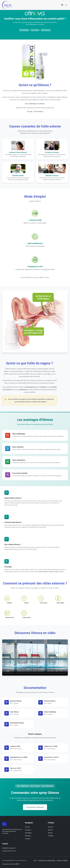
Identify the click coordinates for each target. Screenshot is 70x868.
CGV (35, 861)
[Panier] (62, 5)
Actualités (28, 833)
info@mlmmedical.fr (9, 848)
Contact (28, 839)
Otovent (50, 827)
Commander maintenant (35, 807)
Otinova (50, 830)
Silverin (50, 833)
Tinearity (51, 836)
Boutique (28, 836)
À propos (28, 830)
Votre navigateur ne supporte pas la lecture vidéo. (35, 657)
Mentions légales (62, 861)
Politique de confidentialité (47, 861)
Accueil (27, 827)
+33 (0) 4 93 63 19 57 (9, 851)
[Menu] (66, 5)
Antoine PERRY (15, 864)
